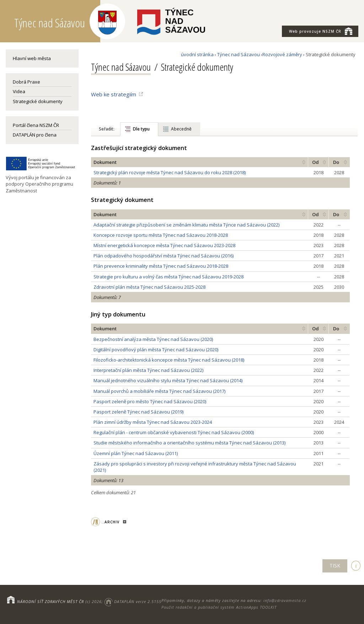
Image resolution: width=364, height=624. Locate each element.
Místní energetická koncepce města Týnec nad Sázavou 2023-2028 (164, 245)
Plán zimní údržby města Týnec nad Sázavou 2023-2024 (153, 422)
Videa (19, 91)
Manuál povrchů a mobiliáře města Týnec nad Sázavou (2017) (159, 391)
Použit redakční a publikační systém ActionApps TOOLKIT (219, 607)
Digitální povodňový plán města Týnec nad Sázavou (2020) (156, 350)
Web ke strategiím (114, 94)
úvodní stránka (197, 54)
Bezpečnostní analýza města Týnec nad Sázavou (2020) (153, 339)
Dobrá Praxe (26, 82)
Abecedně (181, 129)
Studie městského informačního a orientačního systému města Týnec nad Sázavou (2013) (189, 443)
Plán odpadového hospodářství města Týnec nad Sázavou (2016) (164, 256)
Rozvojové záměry (282, 54)
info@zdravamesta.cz (285, 600)
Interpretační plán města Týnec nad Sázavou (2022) (148, 370)
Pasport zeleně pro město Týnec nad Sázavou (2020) (150, 401)
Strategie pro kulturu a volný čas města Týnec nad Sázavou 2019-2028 (168, 277)
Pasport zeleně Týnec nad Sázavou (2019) (138, 412)
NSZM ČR (321, 31)
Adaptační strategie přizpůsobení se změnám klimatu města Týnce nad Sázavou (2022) (186, 225)
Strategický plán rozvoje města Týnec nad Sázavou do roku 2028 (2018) (170, 172)
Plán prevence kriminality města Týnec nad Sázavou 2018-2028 (161, 266)
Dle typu (141, 129)
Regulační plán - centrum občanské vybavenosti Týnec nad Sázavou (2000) (174, 432)
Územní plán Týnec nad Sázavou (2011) (136, 453)
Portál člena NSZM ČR (36, 125)
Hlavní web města (32, 58)
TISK (335, 566)
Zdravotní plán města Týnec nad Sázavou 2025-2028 (149, 287)
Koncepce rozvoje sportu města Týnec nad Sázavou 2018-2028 (161, 235)
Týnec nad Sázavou (239, 54)
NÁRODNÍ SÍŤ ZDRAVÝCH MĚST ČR (50, 601)
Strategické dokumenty (38, 101)
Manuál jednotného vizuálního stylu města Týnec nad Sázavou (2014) (168, 380)
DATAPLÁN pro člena (35, 135)
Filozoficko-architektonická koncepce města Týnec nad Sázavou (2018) (169, 360)
